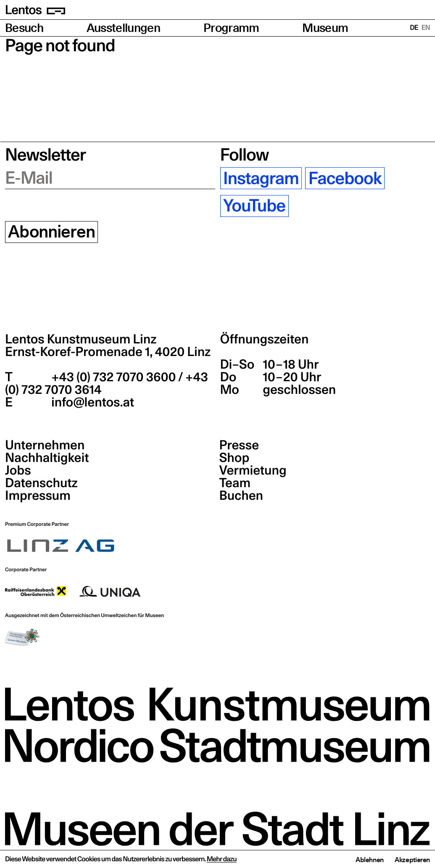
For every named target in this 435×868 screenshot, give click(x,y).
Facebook (345, 178)
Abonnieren (51, 232)
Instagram (261, 178)
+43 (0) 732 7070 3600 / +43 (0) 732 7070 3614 (107, 383)
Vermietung (253, 470)
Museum (325, 28)
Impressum (38, 496)
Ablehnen (370, 860)
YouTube (254, 206)
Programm (231, 28)
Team (235, 483)
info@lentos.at (91, 402)
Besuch (24, 28)
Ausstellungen (123, 28)
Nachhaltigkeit (47, 458)
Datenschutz (41, 483)
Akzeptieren (412, 860)
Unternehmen (45, 445)
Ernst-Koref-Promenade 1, (108, 352)
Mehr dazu (222, 859)
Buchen (241, 496)
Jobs (18, 470)
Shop (235, 458)
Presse (239, 445)
